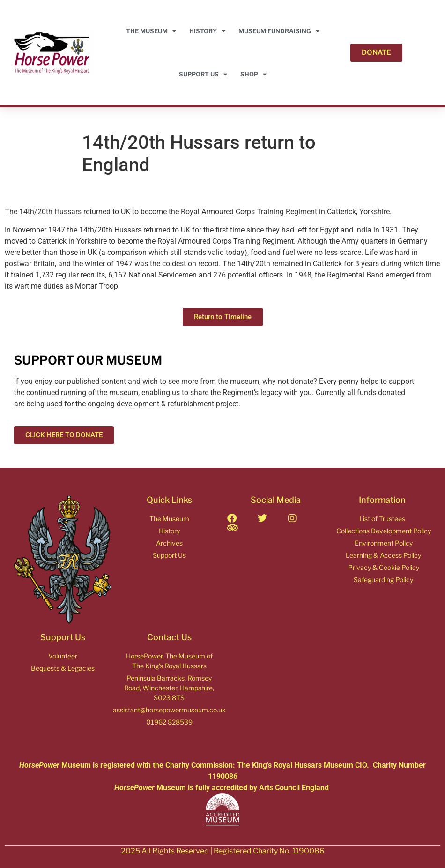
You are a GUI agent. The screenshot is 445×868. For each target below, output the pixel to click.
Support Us (203, 74)
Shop (253, 74)
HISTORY (207, 31)
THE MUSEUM (151, 31)
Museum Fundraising (279, 31)
